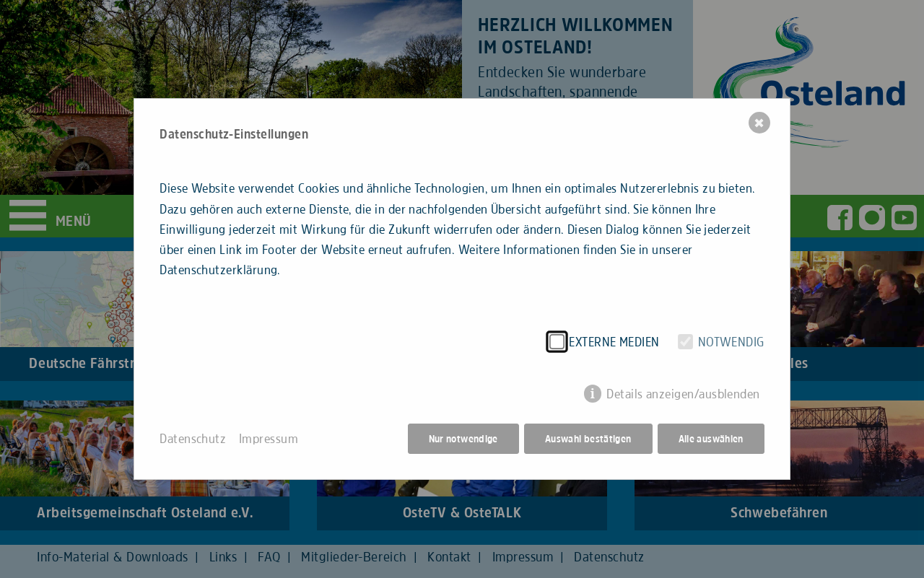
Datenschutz (193, 439)
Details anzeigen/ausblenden (683, 394)
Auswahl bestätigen (588, 439)
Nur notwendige (463, 439)
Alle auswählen (711, 439)
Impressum (269, 439)
